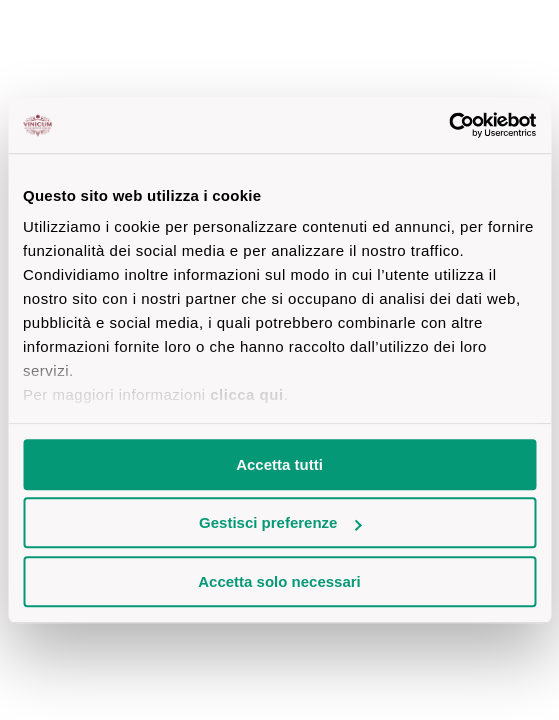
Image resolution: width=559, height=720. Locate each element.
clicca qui (246, 394)
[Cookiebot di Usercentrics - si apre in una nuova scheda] (448, 125)
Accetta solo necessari (279, 581)
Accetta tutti (279, 464)
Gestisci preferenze (280, 522)
